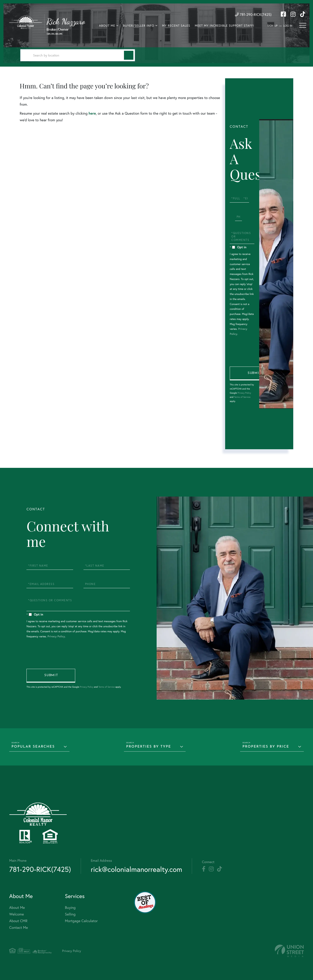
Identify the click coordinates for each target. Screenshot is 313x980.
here (92, 113)
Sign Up (272, 26)
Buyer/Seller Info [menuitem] (139, 26)
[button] (129, 55)
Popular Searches (33, 747)
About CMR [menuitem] (18, 921)
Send (254, 373)
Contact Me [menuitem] (19, 928)
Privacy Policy (244, 393)
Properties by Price (266, 747)
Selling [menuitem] (70, 914)
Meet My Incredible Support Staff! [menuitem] (224, 26)
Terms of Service (242, 397)
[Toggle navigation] (303, 25)
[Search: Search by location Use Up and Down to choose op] (78, 55)
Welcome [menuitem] (17, 914)
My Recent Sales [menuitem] (176, 26)
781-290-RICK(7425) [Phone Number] (253, 15)
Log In (288, 26)
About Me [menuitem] (107, 26)
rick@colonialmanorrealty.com (136, 869)
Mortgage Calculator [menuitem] (81, 921)
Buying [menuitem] (70, 908)
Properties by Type (149, 747)
